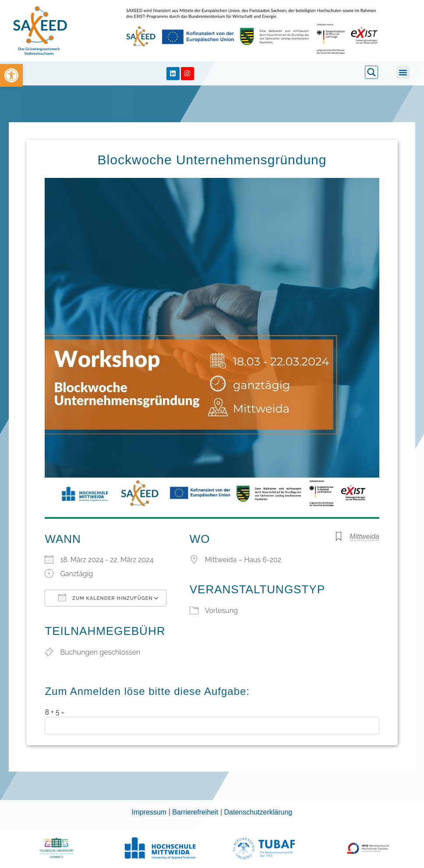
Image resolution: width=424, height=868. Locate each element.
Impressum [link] (150, 812)
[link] (11, 75)
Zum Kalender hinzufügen (105, 598)
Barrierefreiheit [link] (196, 812)
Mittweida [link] (364, 537)
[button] (403, 72)
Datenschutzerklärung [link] (258, 812)
